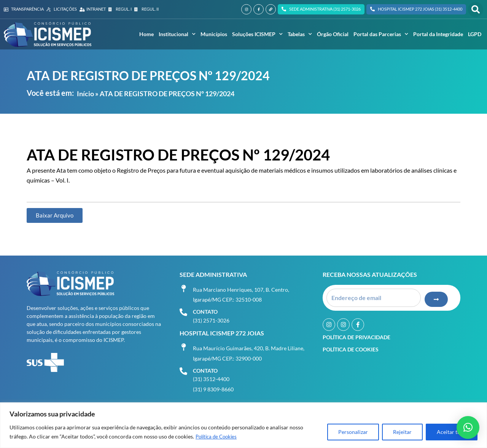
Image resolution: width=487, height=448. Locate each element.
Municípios (214, 34)
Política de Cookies (218, 437)
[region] (243, 425)
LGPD (475, 34)
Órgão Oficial (333, 34)
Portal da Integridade (438, 34)
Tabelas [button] (300, 34)
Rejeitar (402, 432)
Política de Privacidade (356, 335)
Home (146, 34)
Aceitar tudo (452, 432)
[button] (476, 10)
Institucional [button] (177, 34)
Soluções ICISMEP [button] (257, 34)
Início (85, 94)
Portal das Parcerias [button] (381, 34)
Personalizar (353, 432)
